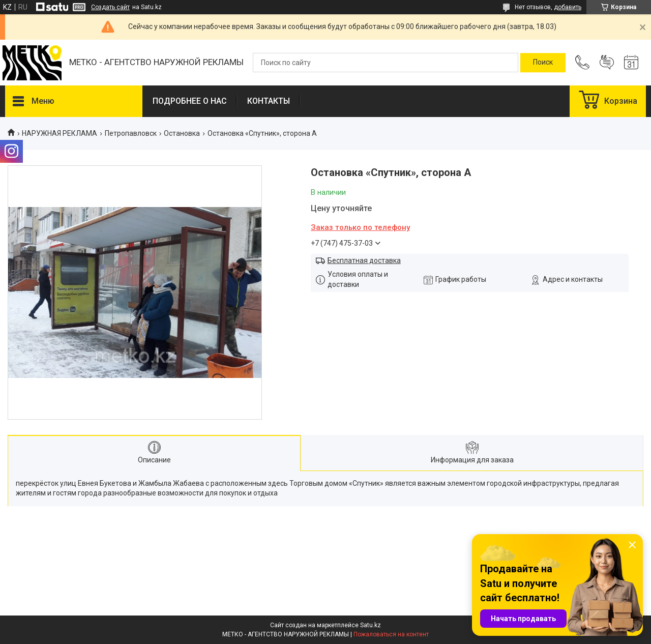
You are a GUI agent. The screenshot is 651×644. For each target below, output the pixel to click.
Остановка (182, 133)
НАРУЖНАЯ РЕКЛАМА (60, 133)
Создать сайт (110, 7)
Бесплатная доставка (364, 260)
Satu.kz (371, 625)
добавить (568, 7)
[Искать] (543, 63)
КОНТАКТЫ (269, 101)
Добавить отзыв (607, 63)
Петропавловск (131, 133)
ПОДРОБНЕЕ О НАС (190, 101)
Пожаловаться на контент (391, 634)
